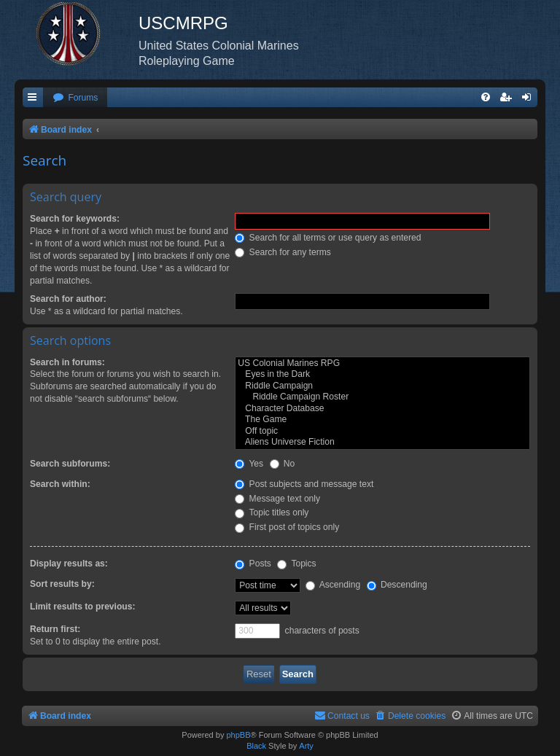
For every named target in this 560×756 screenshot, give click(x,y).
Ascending (333, 585)
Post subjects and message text (304, 484)
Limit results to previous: (82, 607)
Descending (397, 585)
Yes (249, 464)
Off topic (382, 432)
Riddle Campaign (382, 386)
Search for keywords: (75, 219)
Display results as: (69, 564)
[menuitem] (75, 98)
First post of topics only (287, 527)
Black (256, 746)
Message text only (277, 499)
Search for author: (68, 299)
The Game (382, 420)
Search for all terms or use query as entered (328, 238)
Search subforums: (70, 464)
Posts (253, 564)
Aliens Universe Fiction (382, 443)
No (283, 464)
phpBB (238, 735)
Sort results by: (62, 584)
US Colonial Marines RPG (382, 364)
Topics (296, 564)
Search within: (60, 484)
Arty (306, 746)
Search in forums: (67, 362)
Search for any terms (283, 252)
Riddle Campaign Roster (382, 397)
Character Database (382, 409)
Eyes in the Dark (382, 375)
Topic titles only (272, 513)
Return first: (55, 629)
